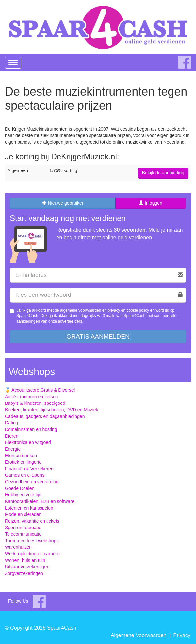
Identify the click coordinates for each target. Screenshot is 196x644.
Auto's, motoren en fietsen (31, 397)
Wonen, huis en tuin (25, 560)
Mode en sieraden (23, 514)
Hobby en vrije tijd (23, 495)
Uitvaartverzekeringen (27, 567)
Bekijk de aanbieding (163, 173)
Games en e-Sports (25, 475)
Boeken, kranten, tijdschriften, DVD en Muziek (52, 410)
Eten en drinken (21, 456)
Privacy (182, 635)
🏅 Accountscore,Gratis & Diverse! (40, 390)
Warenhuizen (18, 547)
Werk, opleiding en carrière (32, 554)
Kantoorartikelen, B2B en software (40, 501)
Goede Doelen (20, 488)
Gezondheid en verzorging (32, 482)
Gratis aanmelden (98, 337)
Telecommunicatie (23, 534)
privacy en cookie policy (129, 310)
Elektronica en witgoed (28, 442)
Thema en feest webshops (32, 541)
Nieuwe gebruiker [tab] (63, 203)
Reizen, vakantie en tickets (32, 521)
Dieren (12, 436)
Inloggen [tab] (151, 203)
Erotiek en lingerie (23, 462)
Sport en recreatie (23, 528)
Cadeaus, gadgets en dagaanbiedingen (45, 416)
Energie (13, 449)
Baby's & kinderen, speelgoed (35, 403)
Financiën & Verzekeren (29, 469)
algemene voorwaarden (81, 310)
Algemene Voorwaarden (139, 635)
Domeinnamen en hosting (31, 429)
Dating (11, 423)
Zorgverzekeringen (24, 573)
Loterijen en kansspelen (29, 508)
